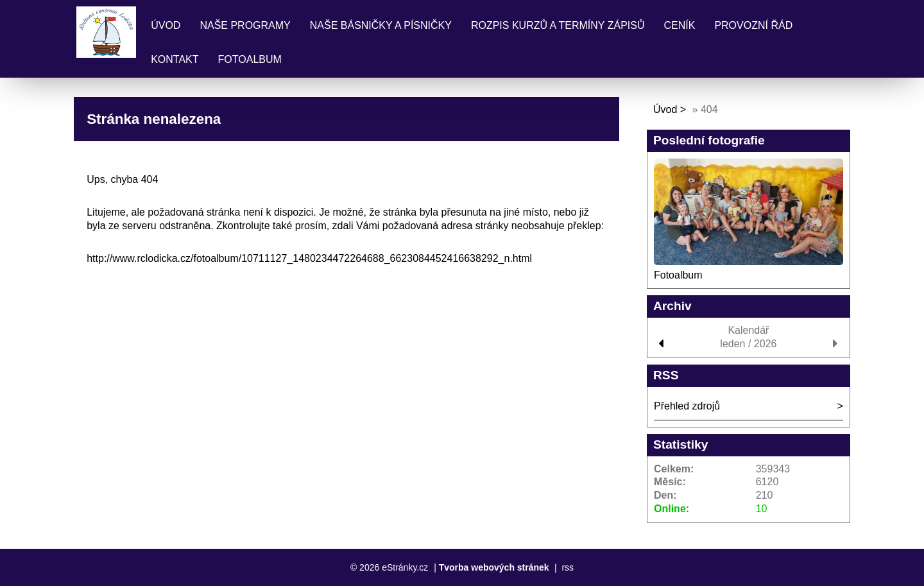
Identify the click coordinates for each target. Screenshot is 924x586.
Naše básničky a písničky (381, 25)
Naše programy (245, 25)
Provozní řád (753, 25)
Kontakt (175, 59)
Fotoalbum (250, 59)
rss (568, 567)
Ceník (679, 25)
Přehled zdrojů (687, 406)
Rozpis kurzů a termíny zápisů (558, 25)
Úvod (166, 25)
